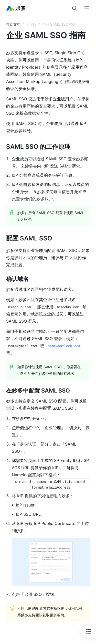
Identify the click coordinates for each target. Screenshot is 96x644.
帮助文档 (13, 24)
